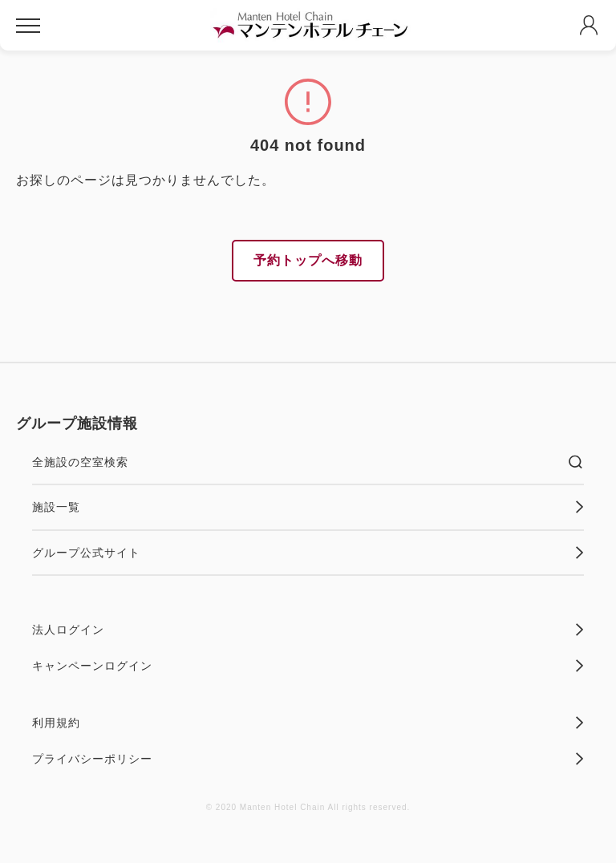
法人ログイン (308, 630)
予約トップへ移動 (308, 260)
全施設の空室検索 (308, 462)
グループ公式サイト (308, 553)
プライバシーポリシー (308, 759)
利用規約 (308, 723)
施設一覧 (308, 507)
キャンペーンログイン (308, 666)
